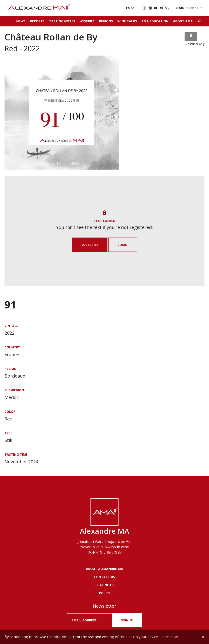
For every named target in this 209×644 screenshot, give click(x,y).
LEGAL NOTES (104, 585)
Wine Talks (127, 21)
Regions (106, 21)
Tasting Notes (62, 21)
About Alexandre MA (104, 569)
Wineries (87, 21)
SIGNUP (127, 620)
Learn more (169, 637)
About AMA (183, 21)
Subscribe (195, 8)
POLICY (105, 593)
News (21, 21)
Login (179, 8)
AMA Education (155, 21)
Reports (37, 21)
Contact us (104, 577)
